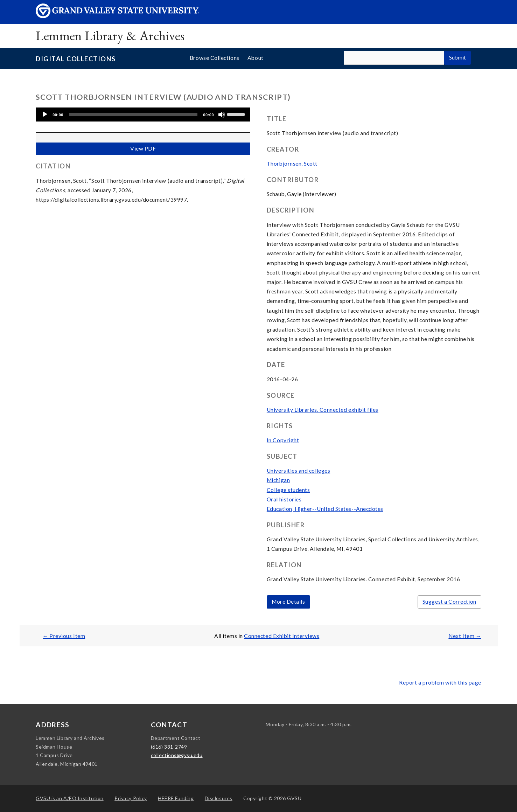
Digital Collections (76, 59)
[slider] (133, 114)
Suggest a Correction (449, 602)
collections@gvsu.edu (177, 755)
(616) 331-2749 (169, 747)
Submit (457, 57)
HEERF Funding (176, 798)
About (256, 58)
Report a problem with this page (440, 682)
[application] (143, 114)
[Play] (45, 114)
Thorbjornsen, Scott (292, 164)
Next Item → (465, 636)
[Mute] (222, 114)
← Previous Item (64, 636)
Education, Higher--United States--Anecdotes (325, 509)
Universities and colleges (298, 471)
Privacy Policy (131, 798)
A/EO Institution (70, 798)
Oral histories (284, 499)
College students (288, 490)
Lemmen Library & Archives (110, 36)
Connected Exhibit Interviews (282, 636)
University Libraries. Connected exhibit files (323, 410)
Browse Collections (215, 58)
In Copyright (283, 440)
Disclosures (219, 798)
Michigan (278, 480)
